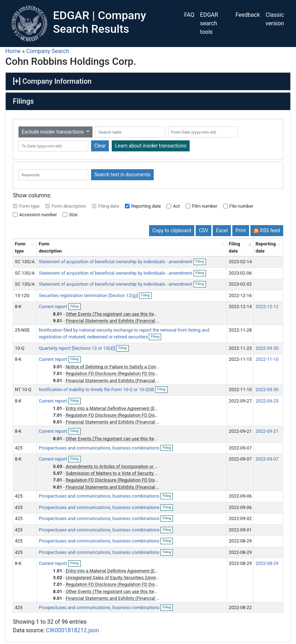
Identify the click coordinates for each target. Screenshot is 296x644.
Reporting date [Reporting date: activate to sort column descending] (266, 247)
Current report (54, 307)
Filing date (109, 206)
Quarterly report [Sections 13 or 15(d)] (78, 348)
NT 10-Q (23, 389)
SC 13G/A (25, 262)
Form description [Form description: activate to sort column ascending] (50, 247)
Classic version (275, 19)
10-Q (20, 348)
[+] (17, 81)
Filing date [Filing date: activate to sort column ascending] (234, 247)
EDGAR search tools (209, 23)
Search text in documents (122, 175)
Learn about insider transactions (151, 146)
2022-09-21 (267, 431)
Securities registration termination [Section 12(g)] (89, 295)
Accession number (38, 215)
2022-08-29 (267, 563)
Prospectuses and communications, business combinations (100, 448)
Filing (201, 262)
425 (19, 448)
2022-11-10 (267, 359)
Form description (69, 206)
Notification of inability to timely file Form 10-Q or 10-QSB (97, 389)
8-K (18, 307)
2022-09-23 (267, 401)
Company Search (48, 51)
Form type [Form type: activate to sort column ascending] (20, 247)
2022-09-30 (267, 348)
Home (13, 51)
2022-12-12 (267, 307)
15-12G (22, 295)
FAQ (189, 15)
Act (176, 206)
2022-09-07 (267, 459)
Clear (100, 146)
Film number (205, 206)
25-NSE (22, 330)
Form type (29, 206)
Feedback (248, 15)
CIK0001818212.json (72, 630)
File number (241, 206)
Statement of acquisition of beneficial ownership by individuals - (115, 262)
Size (73, 215)
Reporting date (146, 206)
